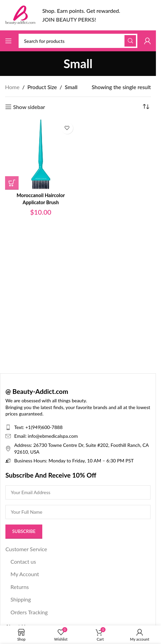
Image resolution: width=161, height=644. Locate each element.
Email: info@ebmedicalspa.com (46, 436)
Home (12, 87)
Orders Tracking (29, 612)
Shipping (21, 599)
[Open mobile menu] (8, 41)
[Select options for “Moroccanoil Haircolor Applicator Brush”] (12, 183)
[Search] (78, 41)
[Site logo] (20, 14)
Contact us (23, 561)
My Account (25, 574)
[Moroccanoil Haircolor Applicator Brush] (41, 154)
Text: (20, 427)
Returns (20, 587)
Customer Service (26, 549)
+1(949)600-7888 (44, 427)
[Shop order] (146, 107)
